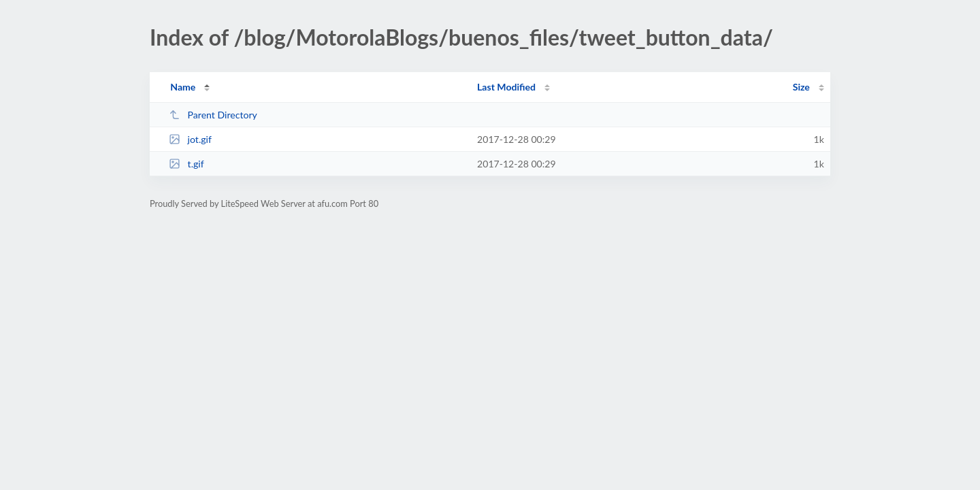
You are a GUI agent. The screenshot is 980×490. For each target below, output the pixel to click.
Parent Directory (213, 115)
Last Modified (506, 87)
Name (183, 87)
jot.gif (190, 139)
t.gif (186, 164)
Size (801, 87)
